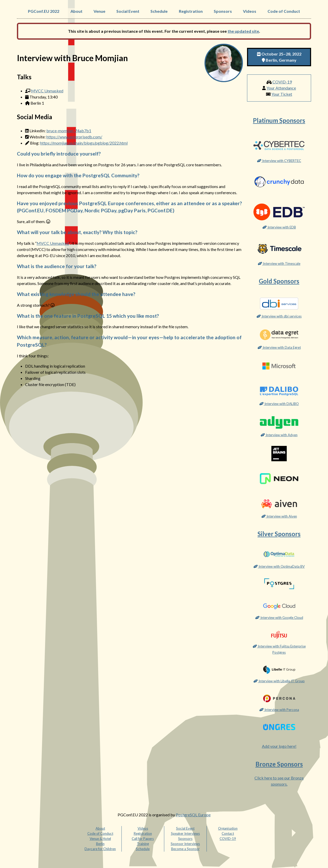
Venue (99, 11)
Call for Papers (143, 839)
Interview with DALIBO (279, 404)
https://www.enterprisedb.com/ (74, 137)
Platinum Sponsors (279, 120)
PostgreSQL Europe (193, 815)
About (76, 11)
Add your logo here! (279, 746)
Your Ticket (282, 94)
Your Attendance (281, 88)
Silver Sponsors (279, 534)
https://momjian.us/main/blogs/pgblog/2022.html (84, 143)
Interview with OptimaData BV (279, 566)
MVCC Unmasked (47, 91)
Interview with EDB (279, 227)
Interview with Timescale (279, 263)
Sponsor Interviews (185, 844)
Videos (250, 11)
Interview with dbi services (279, 316)
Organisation (228, 828)
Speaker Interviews (185, 833)
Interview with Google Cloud (279, 618)
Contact (228, 833)
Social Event (128, 11)
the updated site (243, 31)
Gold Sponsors (279, 281)
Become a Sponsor (185, 849)
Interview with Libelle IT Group (279, 681)
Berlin (100, 844)
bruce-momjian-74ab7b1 (69, 131)
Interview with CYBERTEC (279, 161)
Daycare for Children (100, 849)
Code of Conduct (284, 11)
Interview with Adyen (279, 435)
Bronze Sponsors (279, 764)
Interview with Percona (279, 710)
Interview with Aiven (279, 516)
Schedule (159, 11)
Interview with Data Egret (279, 347)
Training (143, 844)
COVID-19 (282, 82)
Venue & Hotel (100, 839)
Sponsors (223, 11)
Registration (191, 11)
